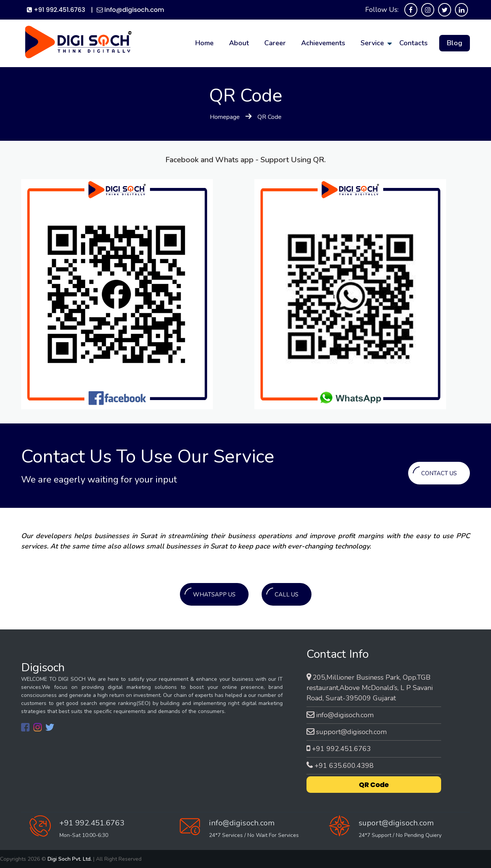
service (372, 43)
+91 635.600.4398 (340, 766)
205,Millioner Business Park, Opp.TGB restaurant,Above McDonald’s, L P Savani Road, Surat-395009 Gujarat (370, 688)
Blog (455, 43)
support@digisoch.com (347, 732)
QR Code (374, 785)
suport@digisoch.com (396, 823)
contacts (414, 43)
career (275, 43)
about (239, 43)
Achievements (323, 43)
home (204, 43)
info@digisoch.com (130, 10)
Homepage (225, 117)
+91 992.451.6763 (56, 10)
